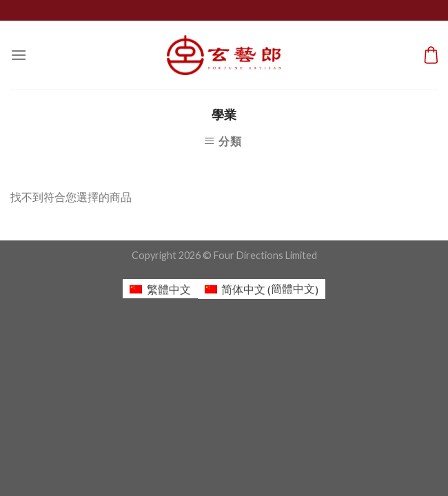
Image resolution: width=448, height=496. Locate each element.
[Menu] (19, 55)
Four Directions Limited (265, 255)
